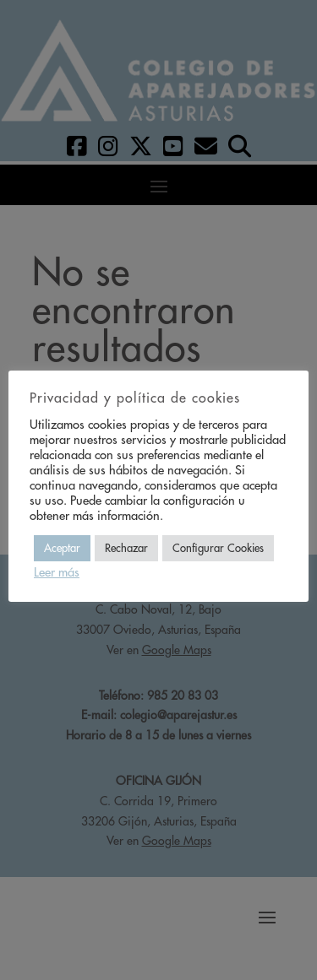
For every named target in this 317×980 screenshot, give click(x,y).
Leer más (57, 573)
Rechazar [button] (126, 548)
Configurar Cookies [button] (218, 548)
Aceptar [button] (62, 548)
